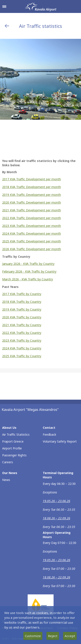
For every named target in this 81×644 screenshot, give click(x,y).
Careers (8, 462)
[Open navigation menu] (4, 6)
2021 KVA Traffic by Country (22, 325)
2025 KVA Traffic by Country (22, 356)
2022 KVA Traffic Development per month (32, 218)
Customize (33, 636)
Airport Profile (12, 448)
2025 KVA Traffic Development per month (32, 241)
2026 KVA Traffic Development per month (32, 249)
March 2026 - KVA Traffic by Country (28, 279)
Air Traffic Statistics (16, 434)
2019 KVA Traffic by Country (22, 309)
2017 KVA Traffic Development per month (32, 179)
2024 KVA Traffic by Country (22, 348)
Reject (53, 636)
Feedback (49, 434)
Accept (70, 636)
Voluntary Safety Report (60, 441)
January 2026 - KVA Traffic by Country (28, 264)
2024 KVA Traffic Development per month (32, 233)
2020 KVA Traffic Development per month (32, 202)
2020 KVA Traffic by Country (22, 317)
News (6, 480)
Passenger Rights (14, 455)
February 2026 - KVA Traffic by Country (29, 271)
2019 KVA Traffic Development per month (32, 195)
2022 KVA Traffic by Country (22, 333)
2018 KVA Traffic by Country (22, 302)
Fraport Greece (13, 441)
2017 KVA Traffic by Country (22, 294)
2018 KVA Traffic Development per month (32, 187)
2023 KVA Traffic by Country (22, 340)
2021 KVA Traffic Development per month (32, 210)
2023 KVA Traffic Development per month (32, 226)
